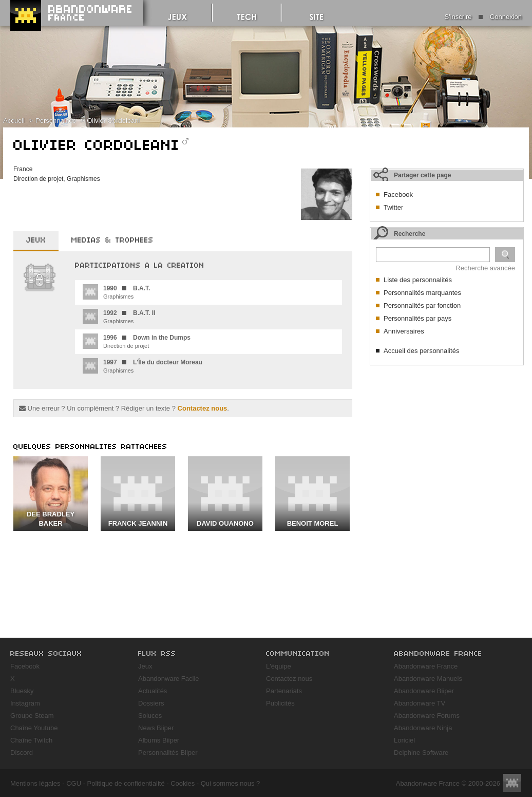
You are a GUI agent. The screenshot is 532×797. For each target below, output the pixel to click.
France (23, 169)
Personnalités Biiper (168, 753)
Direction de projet (38, 179)
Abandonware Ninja (423, 728)
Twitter (393, 207)
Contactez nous (203, 408)
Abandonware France (426, 666)
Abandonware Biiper (424, 691)
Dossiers (151, 703)
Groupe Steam (32, 716)
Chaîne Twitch (31, 740)
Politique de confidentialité (126, 783)
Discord (22, 753)
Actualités (153, 691)
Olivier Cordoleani (113, 121)
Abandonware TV (420, 703)
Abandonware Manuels (428, 679)
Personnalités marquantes (422, 293)
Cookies (183, 783)
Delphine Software (421, 753)
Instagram (25, 703)
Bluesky (22, 691)
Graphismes (83, 179)
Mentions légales (35, 783)
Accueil (14, 121)
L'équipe (279, 666)
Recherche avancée (485, 268)
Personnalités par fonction (422, 305)
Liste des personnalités (418, 280)
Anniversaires (404, 331)
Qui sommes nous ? (231, 783)
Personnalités (56, 121)
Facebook (398, 194)
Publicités (280, 703)
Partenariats (284, 691)
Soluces (150, 716)
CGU (74, 783)
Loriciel (404, 740)
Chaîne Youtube (34, 728)
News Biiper (156, 728)
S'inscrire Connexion (483, 17)
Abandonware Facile (169, 679)
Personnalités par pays (417, 318)
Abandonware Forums (427, 716)
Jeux (145, 666)
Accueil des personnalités (421, 351)
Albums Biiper (159, 740)
